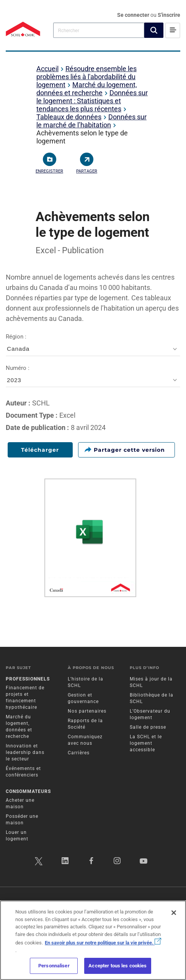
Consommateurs (28, 791)
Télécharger (40, 450)
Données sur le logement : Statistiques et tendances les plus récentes (92, 101)
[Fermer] (174, 913)
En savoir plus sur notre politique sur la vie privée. (103, 943)
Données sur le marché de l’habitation (91, 121)
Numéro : (93, 376)
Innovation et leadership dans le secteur (25, 752)
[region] (93, 940)
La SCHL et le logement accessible (146, 743)
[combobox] (99, 30)
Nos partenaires (87, 711)
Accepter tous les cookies (117, 966)
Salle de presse (148, 727)
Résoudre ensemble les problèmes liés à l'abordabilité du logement (86, 77)
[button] (154, 30)
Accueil (47, 69)
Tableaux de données (69, 117)
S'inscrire (169, 15)
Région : (93, 345)
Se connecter (134, 15)
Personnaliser (54, 966)
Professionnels (28, 679)
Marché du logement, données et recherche (87, 89)
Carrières (79, 753)
